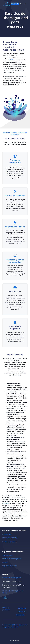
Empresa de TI (7, 534)
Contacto (15, 4)
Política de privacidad (6, 609)
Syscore (5, 574)
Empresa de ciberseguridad (12, 578)
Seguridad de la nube (10, 566)
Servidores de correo (9, 542)
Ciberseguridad (8, 555)
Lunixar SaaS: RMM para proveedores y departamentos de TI (15, 626)
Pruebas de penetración (15, 161)
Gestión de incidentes (15, 195)
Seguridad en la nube (15, 227)
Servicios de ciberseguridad (12, 559)
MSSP (11, 60)
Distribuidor (10, 538)
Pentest (5, 562)
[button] (21, 4)
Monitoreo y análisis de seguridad (15, 261)
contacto (6, 504)
